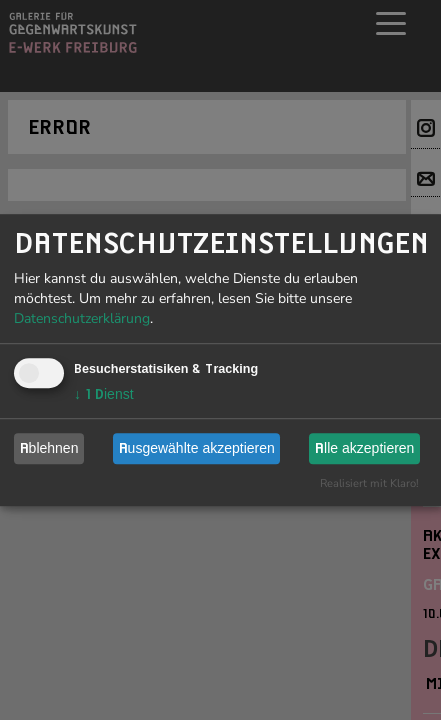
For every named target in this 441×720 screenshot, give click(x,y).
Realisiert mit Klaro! (369, 483)
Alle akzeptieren (364, 448)
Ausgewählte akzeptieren (197, 448)
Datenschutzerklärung (82, 318)
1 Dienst (104, 394)
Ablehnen (49, 448)
